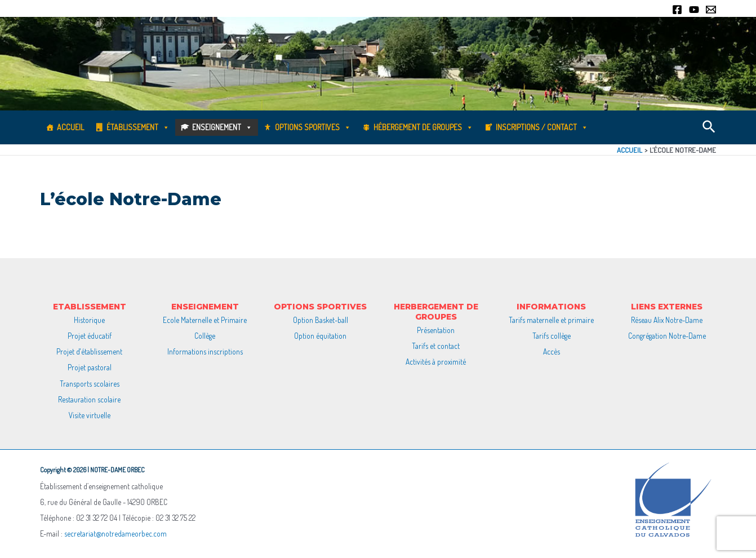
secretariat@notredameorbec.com (115, 533)
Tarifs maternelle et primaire (551, 320)
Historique (89, 320)
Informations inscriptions (205, 351)
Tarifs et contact (436, 346)
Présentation (436, 330)
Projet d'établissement (89, 351)
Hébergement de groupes (423, 127)
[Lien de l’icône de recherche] (710, 127)
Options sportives (313, 127)
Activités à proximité (436, 362)
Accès (552, 351)
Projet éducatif (90, 336)
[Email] (711, 10)
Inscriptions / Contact (542, 127)
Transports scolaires (90, 384)
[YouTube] (694, 10)
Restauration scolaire (89, 399)
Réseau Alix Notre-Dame (667, 320)
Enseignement (222, 127)
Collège (205, 336)
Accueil (70, 127)
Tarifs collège (552, 336)
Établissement (138, 127)
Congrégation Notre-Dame (667, 336)
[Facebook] (677, 10)
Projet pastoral (90, 367)
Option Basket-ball (321, 320)
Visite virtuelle (90, 415)
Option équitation (320, 336)
